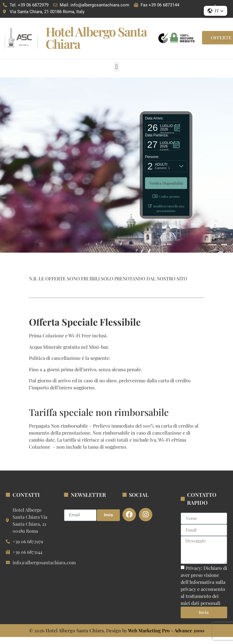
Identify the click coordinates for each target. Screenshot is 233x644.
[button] (117, 67)
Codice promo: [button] (166, 196)
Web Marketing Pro (149, 630)
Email (70, 507)
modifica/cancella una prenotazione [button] (166, 209)
